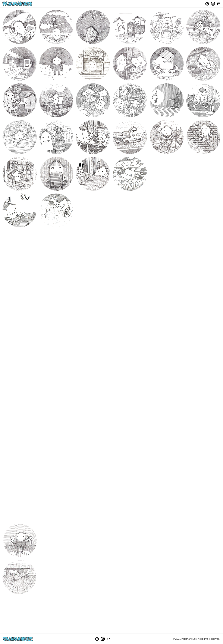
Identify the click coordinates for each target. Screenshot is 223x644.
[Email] (219, 4)
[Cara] (207, 4)
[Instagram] (213, 4)
